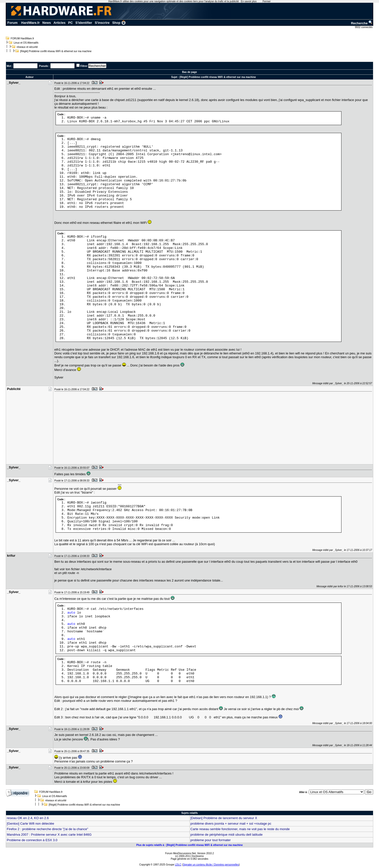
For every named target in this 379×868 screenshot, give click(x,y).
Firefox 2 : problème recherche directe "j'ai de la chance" (47, 829)
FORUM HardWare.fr (23, 38)
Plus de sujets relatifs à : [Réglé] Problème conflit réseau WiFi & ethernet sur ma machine (189, 845)
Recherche (362, 23)
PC (70, 23)
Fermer (267, 1)
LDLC (178, 865)
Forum (13, 23)
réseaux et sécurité (27, 47)
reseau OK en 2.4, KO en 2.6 (28, 818)
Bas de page (190, 72)
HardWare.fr (31, 23)
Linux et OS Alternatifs (26, 43)
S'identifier (84, 23)
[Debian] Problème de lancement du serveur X (224, 818)
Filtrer (84, 66)
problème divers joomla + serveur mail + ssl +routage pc (231, 824)
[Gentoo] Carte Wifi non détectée (30, 824)
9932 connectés (364, 27)
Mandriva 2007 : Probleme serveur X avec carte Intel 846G (49, 835)
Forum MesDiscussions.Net (180, 853)
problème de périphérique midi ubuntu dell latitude (227, 835)
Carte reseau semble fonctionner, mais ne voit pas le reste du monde (240, 829)
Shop (119, 23)
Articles (60, 23)
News (47, 23)
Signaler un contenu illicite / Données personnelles (211, 865)
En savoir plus (249, 1)
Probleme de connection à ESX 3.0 (32, 840)
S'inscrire (102, 23)
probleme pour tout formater (211, 840)
